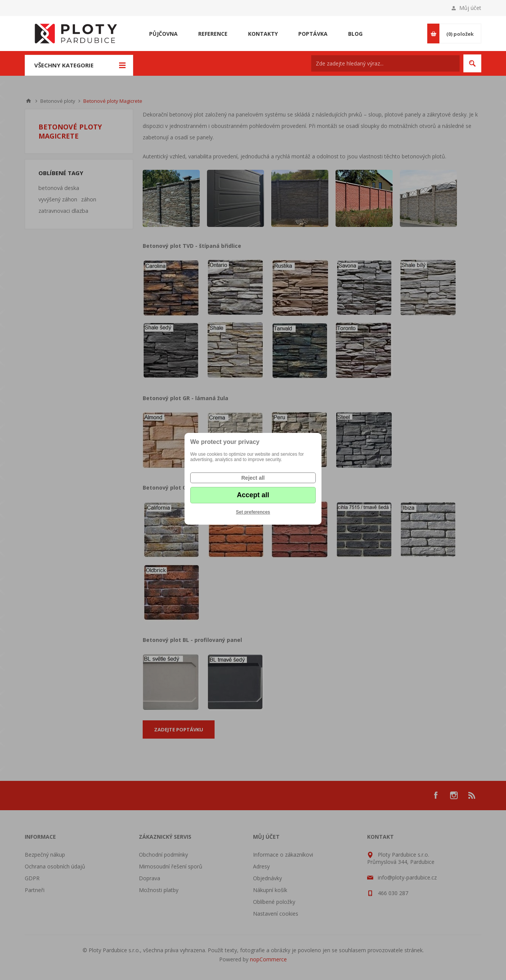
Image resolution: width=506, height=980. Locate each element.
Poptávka (313, 34)
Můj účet (470, 8)
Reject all (253, 478)
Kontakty (263, 34)
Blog (355, 34)
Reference (213, 34)
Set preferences (253, 512)
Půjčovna (163, 34)
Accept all (253, 495)
